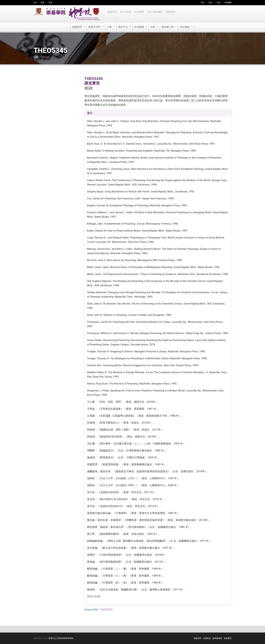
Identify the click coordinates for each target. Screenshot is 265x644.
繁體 (43, 3)
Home (36, 57)
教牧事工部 (169, 27)
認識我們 (76, 27)
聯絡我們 (198, 638)
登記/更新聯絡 (156, 14)
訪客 (218, 3)
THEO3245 (106, 610)
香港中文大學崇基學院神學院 (61, 638)
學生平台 (123, 27)
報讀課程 (112, 14)
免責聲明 (228, 638)
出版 (153, 27)
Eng (35, 3)
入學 (109, 27)
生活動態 (139, 27)
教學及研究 (94, 27)
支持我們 (140, 14)
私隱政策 (207, 638)
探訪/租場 (126, 14)
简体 (51, 3)
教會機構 (228, 3)
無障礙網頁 (217, 638)
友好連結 (186, 27)
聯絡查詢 (172, 14)
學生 (203, 3)
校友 (210, 3)
